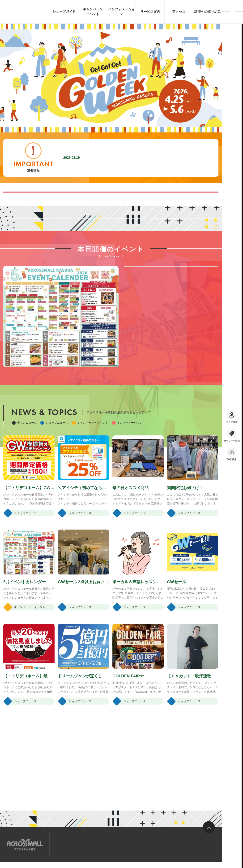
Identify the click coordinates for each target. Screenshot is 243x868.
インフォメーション (127, 489)
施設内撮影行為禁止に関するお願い (118, 158)
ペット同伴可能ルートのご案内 (159, 198)
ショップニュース (54, 489)
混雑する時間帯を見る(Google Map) (62, 198)
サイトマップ (68, 844)
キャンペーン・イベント (90, 489)
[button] (100, 129)
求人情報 (94, 844)
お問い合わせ (120, 844)
